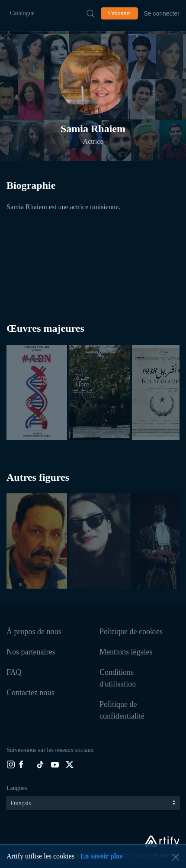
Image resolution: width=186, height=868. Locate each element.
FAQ (14, 672)
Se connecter (162, 13)
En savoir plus (102, 856)
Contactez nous (30, 693)
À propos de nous (34, 632)
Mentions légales (126, 652)
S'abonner (119, 13)
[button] (93, 79)
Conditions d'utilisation (118, 678)
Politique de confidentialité (122, 710)
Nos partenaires (31, 652)
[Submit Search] (90, 13)
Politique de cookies (131, 632)
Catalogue (22, 13)
